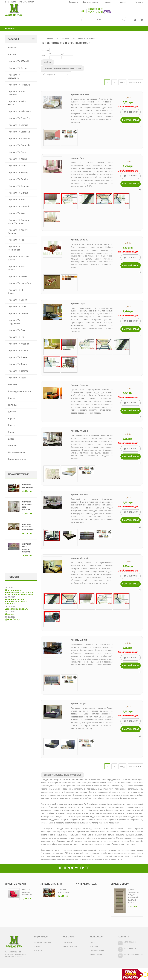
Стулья (11, 418)
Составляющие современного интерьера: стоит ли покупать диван (20, 592)
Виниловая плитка (17, 459)
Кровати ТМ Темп (17, 330)
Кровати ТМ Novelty (87, 38)
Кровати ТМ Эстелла (19, 371)
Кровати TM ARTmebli (19, 61)
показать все (135, 83)
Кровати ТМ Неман (18, 276)
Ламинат (12, 446)
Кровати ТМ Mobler (18, 166)
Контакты (139, 2)
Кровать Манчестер (81, 495)
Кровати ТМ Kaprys (18, 159)
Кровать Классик (79, 431)
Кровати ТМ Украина (19, 344)
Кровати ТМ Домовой (19, 206)
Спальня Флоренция (28, 486)
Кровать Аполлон (80, 95)
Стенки (12, 398)
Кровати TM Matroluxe (20, 85)
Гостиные (13, 405)
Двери (11, 439)
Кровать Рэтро (78, 704)
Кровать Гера (78, 304)
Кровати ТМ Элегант (19, 357)
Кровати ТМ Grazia (18, 152)
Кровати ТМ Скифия (19, 314)
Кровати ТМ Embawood (20, 139)
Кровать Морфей (80, 558)
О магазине (73, 2)
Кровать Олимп (79, 640)
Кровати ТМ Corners (18, 125)
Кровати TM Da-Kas (18, 68)
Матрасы (13, 385)
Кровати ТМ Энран (18, 364)
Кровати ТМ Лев (17, 240)
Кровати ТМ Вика (17, 200)
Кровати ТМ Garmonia (19, 145)
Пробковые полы (17, 452)
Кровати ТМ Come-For (19, 118)
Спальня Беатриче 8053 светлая (27, 506)
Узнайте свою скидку (128, 107)
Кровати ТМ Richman (19, 186)
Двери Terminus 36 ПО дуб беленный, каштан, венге (134, 896)
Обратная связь (69, 947)
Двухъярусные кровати (20, 391)
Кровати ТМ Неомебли (20, 283)
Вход (92, 943)
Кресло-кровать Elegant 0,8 (27, 892)
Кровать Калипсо (80, 385)
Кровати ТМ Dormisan (19, 132)
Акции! (123, 2)
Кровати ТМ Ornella (18, 179)
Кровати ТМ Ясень (18, 378)
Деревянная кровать (17, 609)
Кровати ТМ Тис (16, 337)
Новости (108, 2)
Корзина (94, 947)
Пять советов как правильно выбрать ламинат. (17, 602)
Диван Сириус (13, 620)
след (122, 83)
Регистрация (96, 955)
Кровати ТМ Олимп (18, 300)
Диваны (12, 412)
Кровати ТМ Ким (17, 213)
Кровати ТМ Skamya (18, 193)
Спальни (12, 48)
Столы (11, 432)
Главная (10, 29)
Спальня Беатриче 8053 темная (28, 527)
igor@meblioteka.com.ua (134, 954)
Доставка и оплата (90, 2)
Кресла (12, 425)
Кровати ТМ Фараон (19, 351)
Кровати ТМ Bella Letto (20, 111)
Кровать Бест (78, 158)
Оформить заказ (98, 951)
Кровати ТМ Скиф (17, 307)
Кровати (66, 38)
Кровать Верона (79, 240)
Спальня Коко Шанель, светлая (27, 548)
